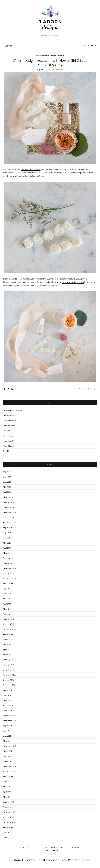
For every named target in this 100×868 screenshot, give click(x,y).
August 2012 (8, 827)
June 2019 (7, 538)
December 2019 (9, 507)
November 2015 (9, 716)
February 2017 (9, 660)
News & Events (58, 55)
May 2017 (7, 644)
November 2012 (9, 812)
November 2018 (9, 568)
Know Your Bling (9, 441)
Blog (38, 847)
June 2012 (7, 838)
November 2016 (9, 675)
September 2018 (10, 578)
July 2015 (7, 731)
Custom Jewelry (9, 416)
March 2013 (8, 797)
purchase (84, 173)
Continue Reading (87, 389)
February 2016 (9, 705)
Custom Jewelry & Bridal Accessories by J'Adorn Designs (50, 860)
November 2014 (9, 746)
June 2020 (7, 482)
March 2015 (8, 741)
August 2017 (8, 634)
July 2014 (7, 756)
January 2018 (8, 619)
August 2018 (8, 584)
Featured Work (43, 55)
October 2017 (9, 624)
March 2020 (8, 497)
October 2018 (9, 573)
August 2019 (8, 528)
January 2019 (8, 563)
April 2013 (7, 792)
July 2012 (7, 832)
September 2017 (10, 629)
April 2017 (7, 650)
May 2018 (7, 599)
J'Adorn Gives (8, 436)
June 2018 (7, 594)
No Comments (58, 70)
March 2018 (8, 609)
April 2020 (7, 492)
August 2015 (8, 726)
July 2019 (7, 533)
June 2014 (7, 761)
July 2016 (7, 695)
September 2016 (10, 685)
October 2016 (9, 680)
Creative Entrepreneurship (13, 410)
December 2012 (9, 807)
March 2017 (8, 655)
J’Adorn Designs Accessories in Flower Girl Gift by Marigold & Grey (50, 63)
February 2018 (9, 614)
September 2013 (10, 771)
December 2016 (9, 670)
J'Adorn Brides (9, 431)
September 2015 (10, 721)
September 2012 (10, 822)
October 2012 (9, 817)
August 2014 (8, 751)
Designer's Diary (9, 421)
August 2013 (8, 777)
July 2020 (7, 477)
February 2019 (9, 558)
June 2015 (7, 736)
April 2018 (7, 604)
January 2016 (8, 711)
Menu (9, 46)
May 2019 (7, 543)
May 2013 (7, 787)
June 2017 (7, 639)
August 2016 (8, 690)
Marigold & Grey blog (31, 169)
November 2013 (9, 766)
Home (22, 847)
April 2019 (7, 548)
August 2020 (8, 472)
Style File (7, 451)
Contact (76, 847)
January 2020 (8, 502)
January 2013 (8, 802)
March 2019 (8, 553)
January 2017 (8, 665)
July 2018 (7, 589)
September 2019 (10, 523)
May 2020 (7, 487)
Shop (30, 847)
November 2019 (9, 512)
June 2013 (7, 782)
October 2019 (9, 517)
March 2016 (8, 700)
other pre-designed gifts (73, 282)
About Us (64, 847)
